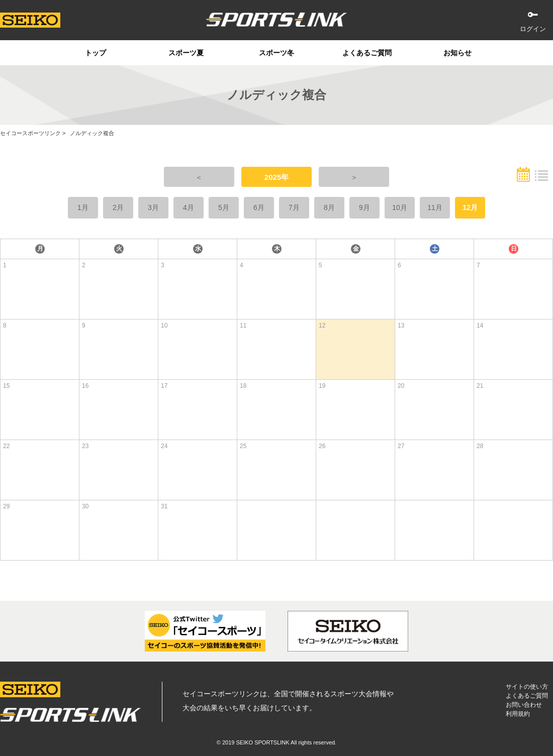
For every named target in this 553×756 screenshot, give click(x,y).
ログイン (533, 29)
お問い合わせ (524, 705)
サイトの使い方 (527, 687)
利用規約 (518, 714)
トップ (96, 53)
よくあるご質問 (367, 53)
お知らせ (457, 53)
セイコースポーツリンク (30, 133)
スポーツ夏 (186, 53)
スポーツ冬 (276, 53)
